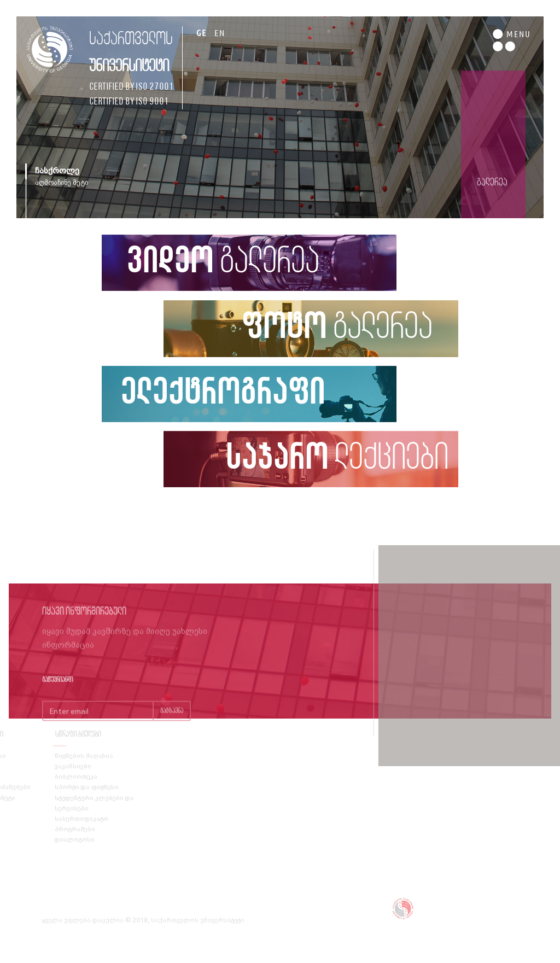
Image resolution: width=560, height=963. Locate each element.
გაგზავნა (172, 722)
